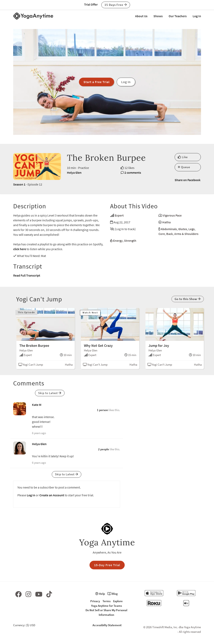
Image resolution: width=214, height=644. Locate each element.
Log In (197, 16)
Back (170, 234)
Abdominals (169, 229)
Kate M (37, 405)
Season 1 (19, 184)
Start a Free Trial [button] (97, 82)
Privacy (95, 601)
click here (20, 249)
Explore (118, 601)
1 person (102, 410)
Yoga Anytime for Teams (107, 606)
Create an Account (52, 495)
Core (162, 234)
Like (183, 157)
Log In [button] (126, 82)
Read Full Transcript (27, 275)
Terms (107, 601)
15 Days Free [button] (116, 5)
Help (100, 594)
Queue (184, 167)
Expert (119, 215)
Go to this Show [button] (188, 299)
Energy (118, 241)
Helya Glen (74, 173)
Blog (113, 594)
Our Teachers (178, 16)
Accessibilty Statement (107, 625)
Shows (158, 16)
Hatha (166, 222)
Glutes (183, 229)
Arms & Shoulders (186, 234)
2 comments (133, 173)
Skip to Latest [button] (50, 393)
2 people (104, 449)
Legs (192, 229)
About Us (141, 16)
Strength (130, 241)
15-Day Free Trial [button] (107, 565)
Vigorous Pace (172, 215)
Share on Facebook (188, 180)
